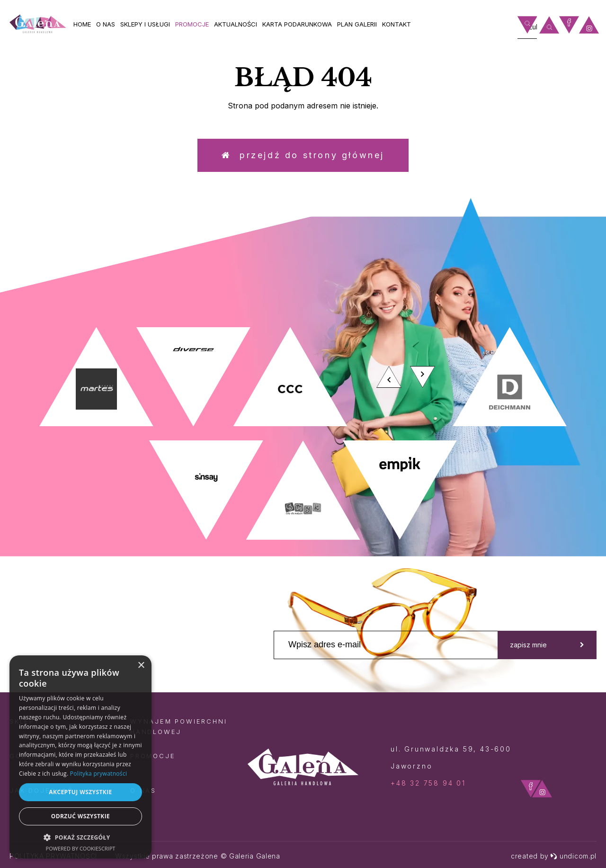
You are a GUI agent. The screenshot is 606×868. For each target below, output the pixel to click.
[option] (303, 434)
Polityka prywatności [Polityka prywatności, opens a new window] (98, 774)
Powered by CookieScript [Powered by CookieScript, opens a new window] (81, 848)
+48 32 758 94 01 (428, 783)
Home (82, 24)
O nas (106, 24)
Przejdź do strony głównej (303, 155)
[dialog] (80, 757)
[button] (80, 837)
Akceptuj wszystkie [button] (80, 792)
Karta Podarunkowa (297, 24)
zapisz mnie (547, 645)
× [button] (141, 666)
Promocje (192, 24)
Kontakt (397, 24)
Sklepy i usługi (145, 24)
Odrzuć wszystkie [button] (80, 816)
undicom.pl (573, 856)
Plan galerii (357, 24)
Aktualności (236, 24)
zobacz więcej (524, 271)
